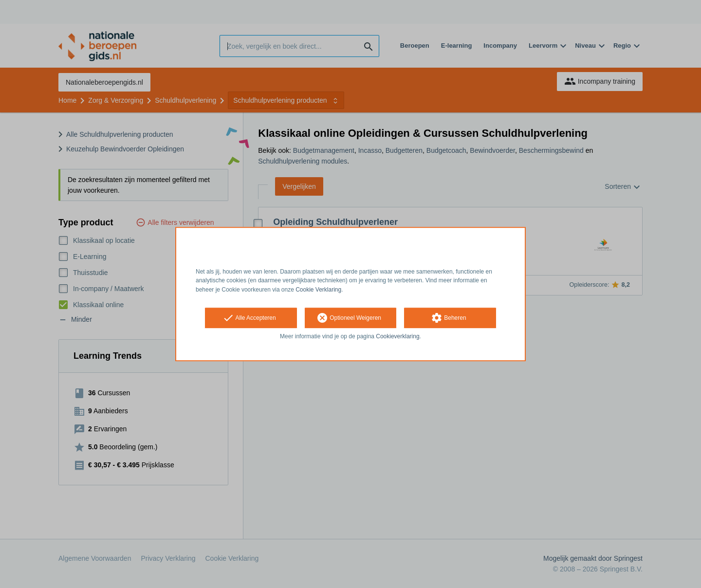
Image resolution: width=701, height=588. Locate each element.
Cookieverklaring (397, 336)
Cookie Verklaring (318, 290)
